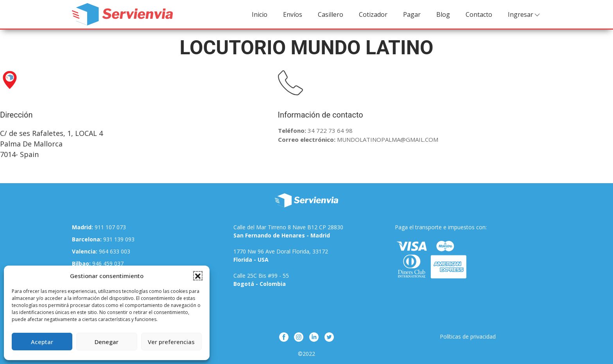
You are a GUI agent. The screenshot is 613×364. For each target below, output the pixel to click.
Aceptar (42, 342)
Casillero (331, 14)
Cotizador (373, 14)
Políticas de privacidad (468, 336)
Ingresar (524, 15)
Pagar (412, 14)
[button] (198, 276)
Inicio (260, 14)
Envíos (293, 14)
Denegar (107, 342)
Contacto (479, 14)
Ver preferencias (171, 342)
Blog (443, 14)
